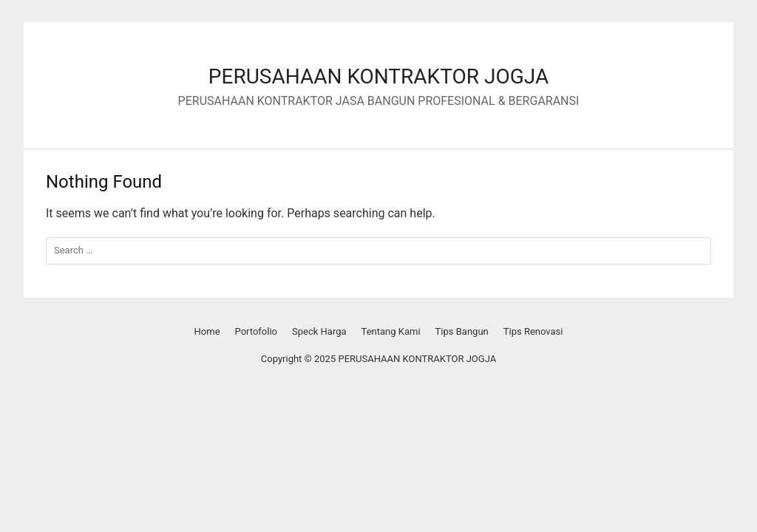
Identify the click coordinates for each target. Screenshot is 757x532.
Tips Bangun (462, 331)
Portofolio (256, 331)
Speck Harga (319, 331)
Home (207, 331)
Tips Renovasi (533, 331)
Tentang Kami (391, 331)
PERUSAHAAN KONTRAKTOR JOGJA (378, 76)
